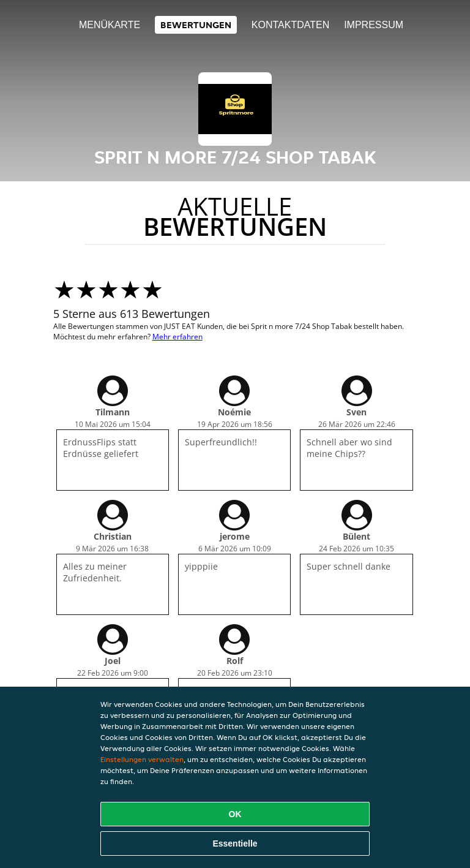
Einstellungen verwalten (142, 759)
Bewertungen (196, 25)
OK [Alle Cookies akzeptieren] (235, 814)
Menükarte (110, 25)
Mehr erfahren (177, 337)
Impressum (374, 25)
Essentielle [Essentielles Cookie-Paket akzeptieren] (235, 843)
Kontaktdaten (290, 25)
